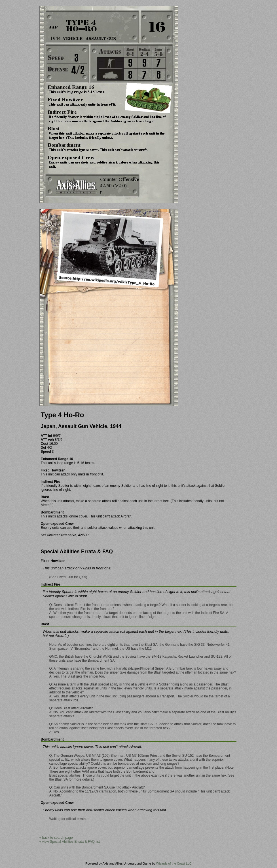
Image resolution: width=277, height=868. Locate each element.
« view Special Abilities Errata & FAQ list (70, 842)
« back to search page (56, 838)
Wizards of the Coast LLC (174, 863)
